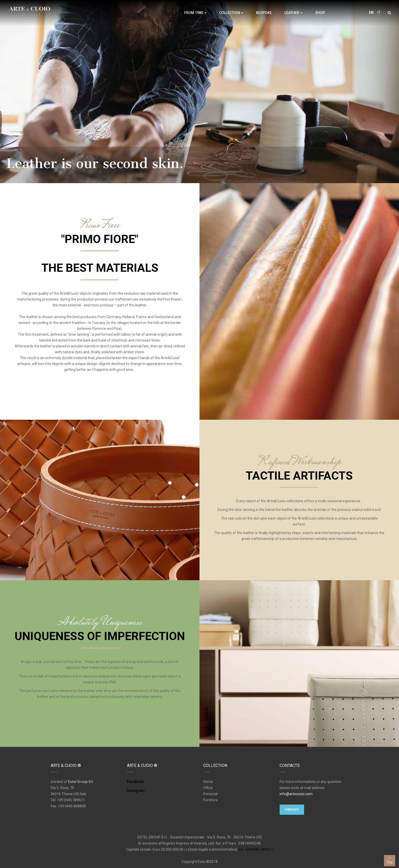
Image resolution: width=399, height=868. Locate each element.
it (379, 12)
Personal (210, 794)
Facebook (135, 782)
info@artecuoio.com (296, 794)
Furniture (211, 800)
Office (208, 788)
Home (208, 782)
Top (390, 860)
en (371, 12)
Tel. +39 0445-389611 (256, 849)
